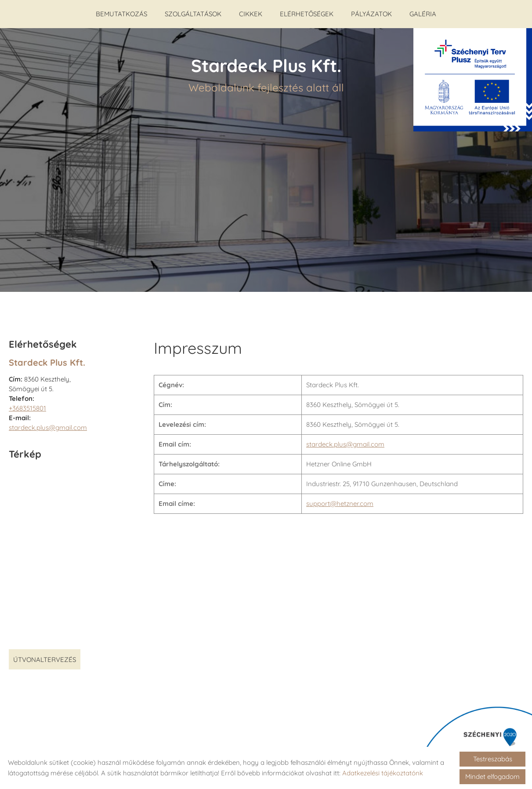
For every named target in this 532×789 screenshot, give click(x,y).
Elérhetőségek (307, 14)
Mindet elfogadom (492, 776)
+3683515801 (27, 404)
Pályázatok (371, 14)
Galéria (423, 14)
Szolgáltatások (193, 14)
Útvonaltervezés (45, 655)
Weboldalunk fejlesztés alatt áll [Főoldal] (266, 70)
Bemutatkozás (121, 14)
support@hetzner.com (340, 499)
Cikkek (251, 14)
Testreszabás (493, 759)
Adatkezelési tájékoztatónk (383, 773)
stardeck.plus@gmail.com (48, 423)
